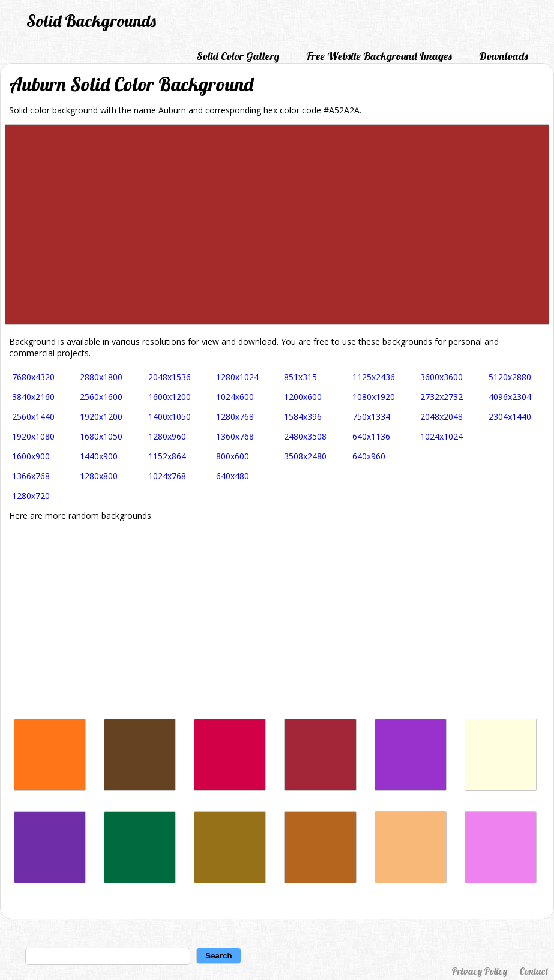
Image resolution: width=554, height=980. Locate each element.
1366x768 (31, 476)
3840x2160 (33, 397)
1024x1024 (441, 436)
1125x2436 (374, 377)
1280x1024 (237, 377)
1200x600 (303, 397)
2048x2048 (441, 417)
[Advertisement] (277, 620)
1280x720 (31, 496)
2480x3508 (305, 436)
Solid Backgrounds (91, 21)
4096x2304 (510, 397)
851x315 (300, 377)
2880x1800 (101, 377)
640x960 (369, 456)
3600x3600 (441, 377)
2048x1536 (170, 377)
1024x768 (167, 476)
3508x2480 (305, 456)
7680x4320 (33, 377)
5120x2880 (510, 377)
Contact (534, 971)
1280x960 (167, 436)
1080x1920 (374, 397)
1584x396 (303, 417)
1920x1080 (33, 436)
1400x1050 (170, 417)
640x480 (233, 476)
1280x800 (99, 476)
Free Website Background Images (379, 56)
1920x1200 (101, 417)
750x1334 (371, 417)
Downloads (504, 56)
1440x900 (99, 456)
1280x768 (235, 417)
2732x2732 (441, 397)
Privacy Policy (479, 971)
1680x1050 (101, 436)
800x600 (233, 456)
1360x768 (235, 436)
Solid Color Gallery (238, 56)
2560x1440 (33, 417)
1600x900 (31, 456)
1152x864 (167, 456)
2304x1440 (510, 417)
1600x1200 (170, 397)
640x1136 (371, 436)
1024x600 (235, 397)
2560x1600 (101, 397)
